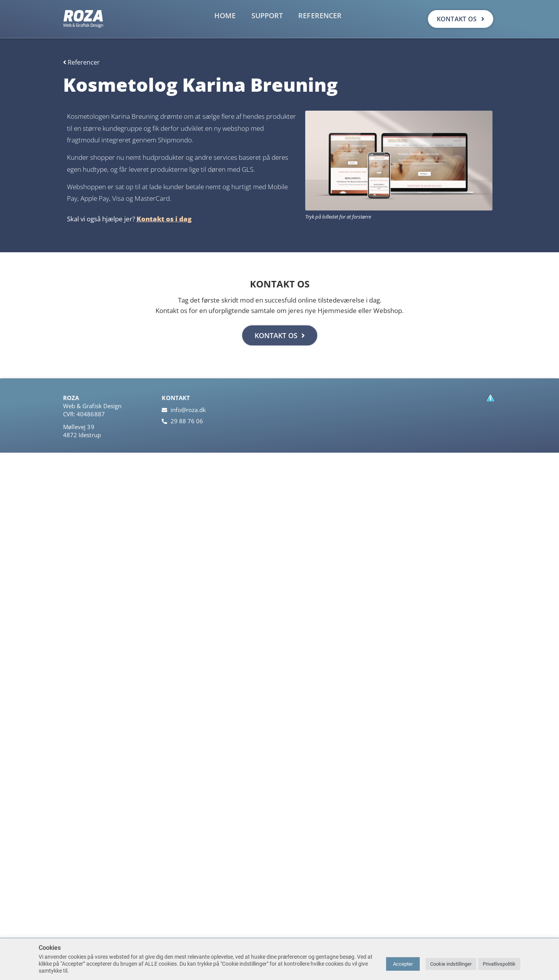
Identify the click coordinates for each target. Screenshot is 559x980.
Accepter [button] (403, 964)
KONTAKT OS (280, 335)
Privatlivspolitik (499, 964)
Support (267, 15)
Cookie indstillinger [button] (451, 964)
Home (225, 15)
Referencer (320, 15)
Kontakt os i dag (164, 219)
